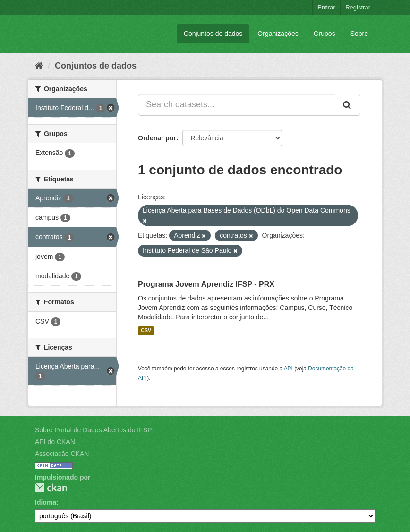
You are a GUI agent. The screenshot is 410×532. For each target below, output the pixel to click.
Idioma (46, 502)
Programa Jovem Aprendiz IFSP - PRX (206, 284)
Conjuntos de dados (213, 34)
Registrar (358, 7)
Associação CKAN (62, 454)
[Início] (39, 66)
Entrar (326, 7)
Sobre (359, 34)
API (288, 369)
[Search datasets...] (237, 105)
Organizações (278, 34)
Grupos (325, 34)
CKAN (51, 488)
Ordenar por (157, 138)
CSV (146, 331)
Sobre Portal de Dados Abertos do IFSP (93, 430)
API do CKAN (55, 442)
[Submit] (348, 105)
